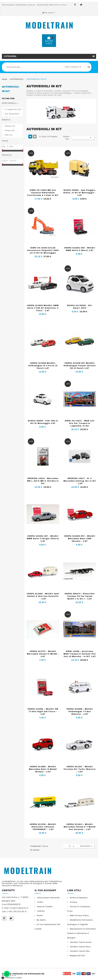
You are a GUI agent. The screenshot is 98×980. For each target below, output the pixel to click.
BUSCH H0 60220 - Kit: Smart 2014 (80, 307)
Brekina (10, 126)
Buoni (40, 915)
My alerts (41, 920)
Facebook (76, 5)
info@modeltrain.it (19, 908)
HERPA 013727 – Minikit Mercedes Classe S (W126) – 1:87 (43, 654)
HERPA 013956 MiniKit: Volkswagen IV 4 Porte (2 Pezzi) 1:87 (43, 366)
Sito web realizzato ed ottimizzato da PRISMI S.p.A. (23, 975)
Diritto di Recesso (78, 898)
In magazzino (13, 109)
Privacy (73, 902)
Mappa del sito (77, 956)
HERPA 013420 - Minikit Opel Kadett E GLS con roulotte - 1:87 (43, 596)
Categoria (10, 56)
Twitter (82, 5)
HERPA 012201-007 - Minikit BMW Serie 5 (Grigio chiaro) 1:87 (43, 539)
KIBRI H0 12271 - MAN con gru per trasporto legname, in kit (80, 423)
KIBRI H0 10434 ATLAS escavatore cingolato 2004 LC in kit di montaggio (43, 250)
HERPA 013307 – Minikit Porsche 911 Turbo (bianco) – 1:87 (80, 769)
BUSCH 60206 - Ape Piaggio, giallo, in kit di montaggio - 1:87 (80, 193)
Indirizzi (41, 911)
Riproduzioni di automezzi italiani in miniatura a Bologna (82, 933)
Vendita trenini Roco (80, 947)
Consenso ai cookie (11, 978)
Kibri (9, 135)
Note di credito (45, 907)
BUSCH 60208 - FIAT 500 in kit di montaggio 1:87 (43, 422)
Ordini (40, 902)
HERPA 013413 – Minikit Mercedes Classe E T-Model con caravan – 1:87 (80, 827)
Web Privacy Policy (79, 915)
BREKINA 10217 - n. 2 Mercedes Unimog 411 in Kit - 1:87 (80, 481)
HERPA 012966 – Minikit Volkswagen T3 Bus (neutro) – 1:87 (80, 712)
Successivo (86, 846)
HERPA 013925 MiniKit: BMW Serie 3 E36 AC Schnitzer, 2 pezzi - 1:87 (43, 308)
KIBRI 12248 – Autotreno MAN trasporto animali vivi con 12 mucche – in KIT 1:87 (80, 654)
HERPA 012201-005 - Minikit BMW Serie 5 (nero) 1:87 (80, 249)
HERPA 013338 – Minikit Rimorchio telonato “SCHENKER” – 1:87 (43, 827)
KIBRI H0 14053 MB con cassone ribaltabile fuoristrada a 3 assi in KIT (43, 193)
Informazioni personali (48, 898)
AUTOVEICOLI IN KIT (11, 89)
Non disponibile (13, 114)
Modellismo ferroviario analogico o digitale (80, 922)
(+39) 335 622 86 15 (51, 51)
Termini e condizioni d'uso (79, 909)
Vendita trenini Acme (80, 942)
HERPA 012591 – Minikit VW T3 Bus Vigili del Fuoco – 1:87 (43, 712)
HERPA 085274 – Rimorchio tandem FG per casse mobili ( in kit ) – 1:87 (80, 596)
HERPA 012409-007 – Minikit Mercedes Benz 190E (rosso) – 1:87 (80, 539)
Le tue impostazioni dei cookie (47, 927)
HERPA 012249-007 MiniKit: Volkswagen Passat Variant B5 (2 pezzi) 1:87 (80, 366)
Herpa (10, 130)
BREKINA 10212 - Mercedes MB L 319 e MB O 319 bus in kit (43, 481)
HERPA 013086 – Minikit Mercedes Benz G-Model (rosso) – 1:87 (43, 769)
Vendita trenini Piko (80, 951)
